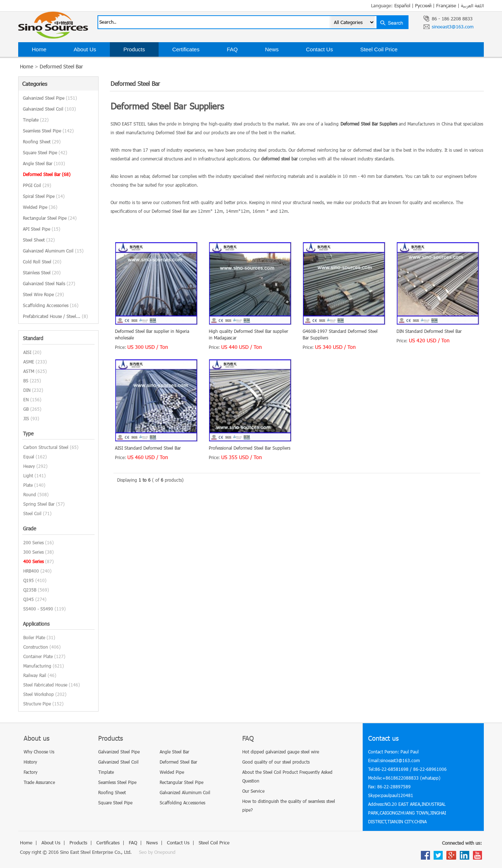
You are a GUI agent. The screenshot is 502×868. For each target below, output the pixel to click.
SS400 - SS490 (38, 609)
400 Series (33, 561)
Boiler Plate (34, 637)
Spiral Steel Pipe (44, 196)
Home (39, 49)
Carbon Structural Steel (46, 447)
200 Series (33, 542)
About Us (85, 49)
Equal (29, 457)
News (272, 49)
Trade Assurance (39, 782)
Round (30, 494)
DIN (27, 390)
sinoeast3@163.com (453, 27)
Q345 (29, 599)
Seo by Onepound (157, 852)
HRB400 (31, 571)
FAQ (232, 49)
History (30, 762)
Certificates (186, 49)
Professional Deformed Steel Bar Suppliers (250, 448)
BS (26, 381)
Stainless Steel (42, 272)
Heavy (29, 466)
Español (402, 5)
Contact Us (319, 49)
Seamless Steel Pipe (48, 131)
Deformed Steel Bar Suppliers (369, 124)
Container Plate (38, 656)
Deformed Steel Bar (61, 66)
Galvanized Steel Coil (49, 109)
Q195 (29, 580)
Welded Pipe (40, 207)
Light (28, 475)
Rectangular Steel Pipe (50, 218)
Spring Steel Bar (39, 504)
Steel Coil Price (379, 49)
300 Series (33, 552)
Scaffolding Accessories (51, 305)
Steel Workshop (39, 694)
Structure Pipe (37, 704)
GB (26, 409)
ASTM (29, 371)
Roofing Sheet (42, 142)
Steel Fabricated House (45, 685)
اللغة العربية (472, 5)
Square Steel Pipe (45, 152)
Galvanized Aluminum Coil (53, 251)
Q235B (30, 590)
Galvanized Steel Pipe (50, 98)
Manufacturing (37, 666)
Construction (36, 647)
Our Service (253, 791)
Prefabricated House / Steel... (55, 316)
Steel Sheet (39, 240)
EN (26, 399)
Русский (423, 5)
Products (134, 49)
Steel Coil (32, 513)
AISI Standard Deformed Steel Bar (148, 448)
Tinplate (36, 120)
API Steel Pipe (42, 229)
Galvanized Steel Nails (49, 283)
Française (446, 5)
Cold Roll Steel (42, 262)
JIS (26, 418)
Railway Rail (35, 675)
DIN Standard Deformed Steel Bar (429, 331)
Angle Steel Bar (44, 163)
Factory (31, 772)
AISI (27, 352)
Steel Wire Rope (43, 294)
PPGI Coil (37, 185)
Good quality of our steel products (276, 762)
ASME (29, 362)
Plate (28, 485)
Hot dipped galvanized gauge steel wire (281, 752)
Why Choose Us (39, 752)
